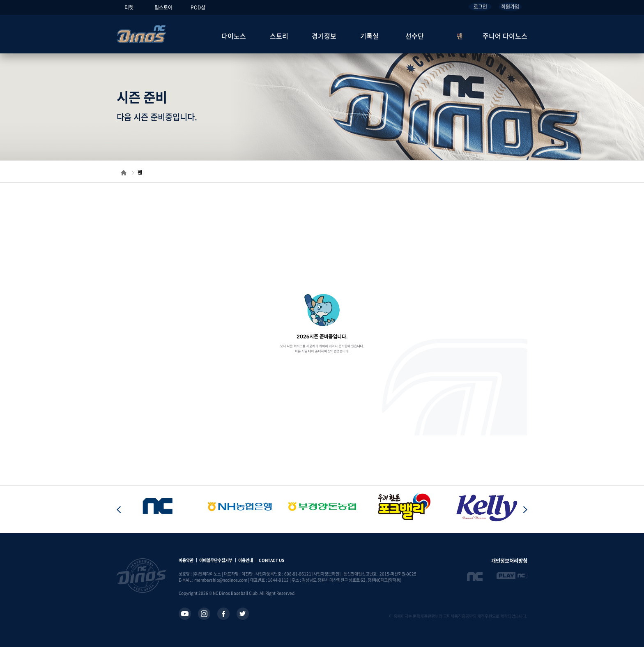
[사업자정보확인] (326, 574)
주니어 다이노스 (505, 36)
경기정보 (324, 36)
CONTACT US (271, 560)
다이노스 (234, 36)
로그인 (480, 7)
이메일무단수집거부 (216, 560)
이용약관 (186, 560)
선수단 (415, 36)
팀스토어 (163, 7)
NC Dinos (141, 34)
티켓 (129, 7)
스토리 (279, 36)
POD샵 (198, 7)
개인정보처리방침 (509, 561)
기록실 (369, 36)
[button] (525, 509)
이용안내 (246, 560)
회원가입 (510, 7)
